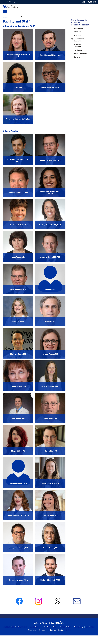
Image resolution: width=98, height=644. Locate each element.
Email (55, 627)
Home (5, 17)
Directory (47, 627)
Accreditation (35, 627)
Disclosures (90, 627)
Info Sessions (79, 32)
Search (93, 2)
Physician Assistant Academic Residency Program (80, 22)
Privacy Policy (66, 627)
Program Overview (77, 45)
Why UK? (77, 35)
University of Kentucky (9, 2)
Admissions (78, 28)
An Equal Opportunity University (16, 627)
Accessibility (78, 627)
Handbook (78, 50)
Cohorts (77, 57)
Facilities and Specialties (79, 40)
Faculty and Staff (80, 54)
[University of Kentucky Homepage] (49, 623)
